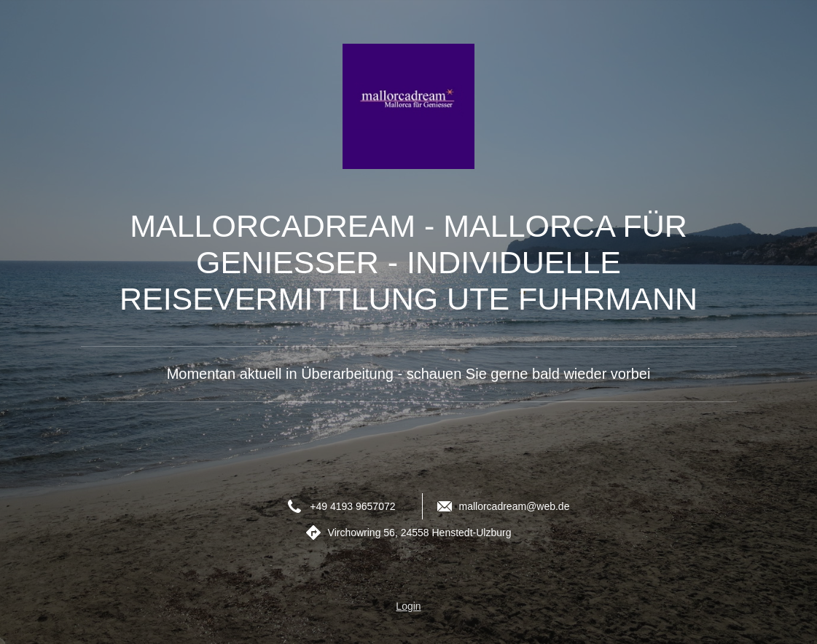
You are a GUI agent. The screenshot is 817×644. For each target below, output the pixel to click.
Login (408, 606)
